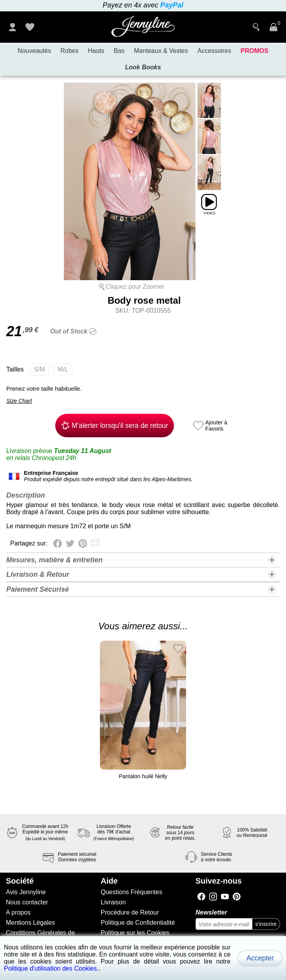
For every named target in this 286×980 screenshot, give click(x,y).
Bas (119, 51)
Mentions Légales (30, 923)
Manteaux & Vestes (161, 51)
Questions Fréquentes (131, 892)
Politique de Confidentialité (138, 923)
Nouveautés (34, 51)
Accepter (260, 958)
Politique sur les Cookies (135, 933)
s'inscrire (266, 924)
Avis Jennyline (26, 892)
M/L (65, 371)
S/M (41, 371)
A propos (18, 912)
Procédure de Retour (130, 912)
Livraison (113, 902)
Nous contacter (27, 902)
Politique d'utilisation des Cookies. (51, 968)
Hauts (96, 51)
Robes (69, 51)
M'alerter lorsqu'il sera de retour (115, 426)
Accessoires (214, 51)
